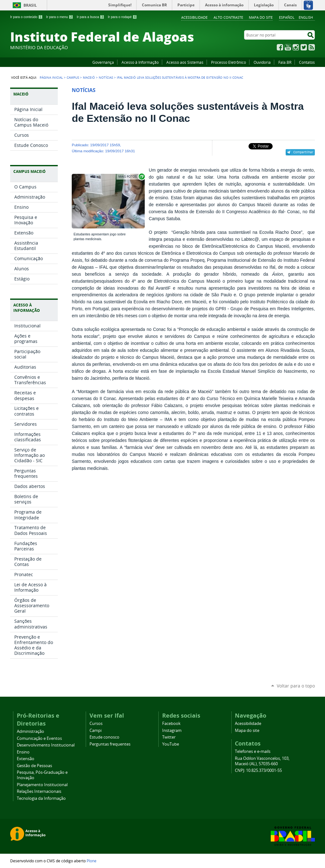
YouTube (288, 47)
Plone (92, 861)
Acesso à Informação (140, 62)
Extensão (26, 759)
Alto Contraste (228, 17)
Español (287, 17)
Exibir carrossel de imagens (131, 177)
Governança (103, 62)
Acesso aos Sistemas (185, 62)
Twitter (304, 47)
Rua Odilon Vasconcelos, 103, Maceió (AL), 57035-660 (262, 761)
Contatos (307, 62)
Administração (30, 731)
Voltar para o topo (296, 686)
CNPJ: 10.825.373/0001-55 (258, 770)
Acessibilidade (194, 17)
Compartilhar (303, 152)
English (306, 17)
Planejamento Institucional (42, 785)
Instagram (296, 47)
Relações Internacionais (39, 791)
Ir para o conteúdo (26, 17)
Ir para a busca (91, 17)
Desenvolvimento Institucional (46, 745)
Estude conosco (104, 737)
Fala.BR (285, 62)
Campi (96, 730)
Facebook (280, 47)
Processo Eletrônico (229, 62)
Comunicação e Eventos (39, 738)
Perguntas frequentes (110, 744)
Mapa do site (261, 17)
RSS (312, 47)
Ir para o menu (60, 17)
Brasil (30, 5)
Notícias (106, 77)
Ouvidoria (262, 62)
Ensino (23, 752)
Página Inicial (51, 77)
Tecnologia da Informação (41, 798)
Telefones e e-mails (253, 751)
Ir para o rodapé (123, 17)
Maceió (89, 77)
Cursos (96, 723)
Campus (73, 77)
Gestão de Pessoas (34, 766)
